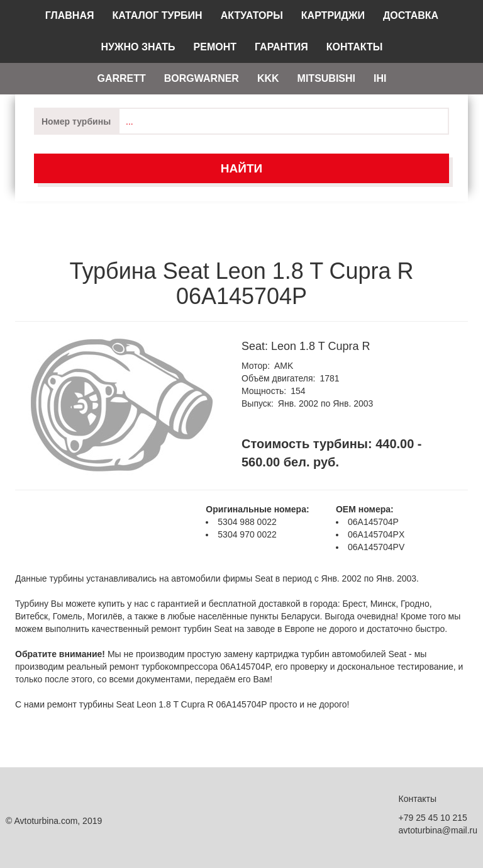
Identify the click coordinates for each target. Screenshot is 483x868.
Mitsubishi (326, 78)
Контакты (355, 47)
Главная (70, 15)
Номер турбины (76, 121)
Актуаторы (252, 15)
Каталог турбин (157, 15)
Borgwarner (202, 78)
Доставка (411, 15)
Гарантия (281, 47)
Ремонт (215, 47)
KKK (268, 78)
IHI (380, 78)
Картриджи (333, 15)
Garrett (121, 78)
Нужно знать (138, 47)
